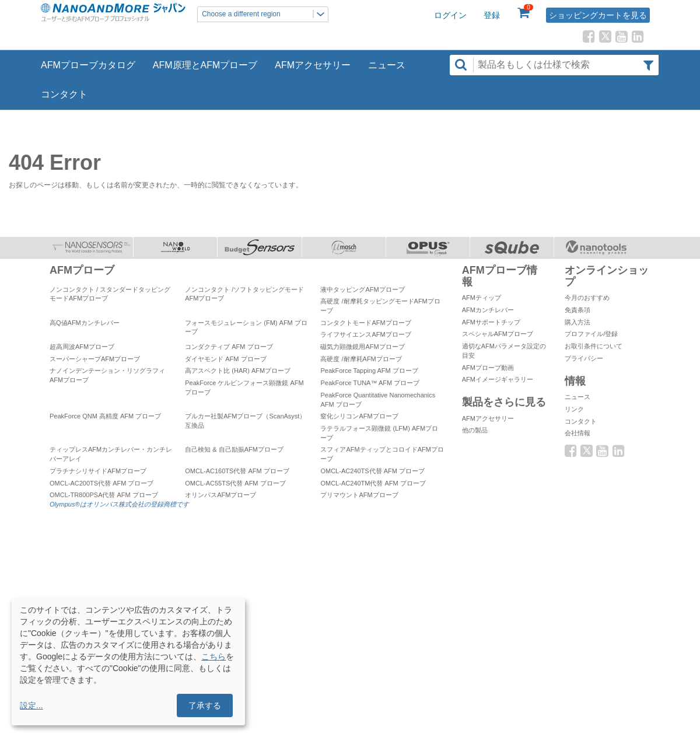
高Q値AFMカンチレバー (85, 323)
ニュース (387, 65)
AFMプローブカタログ (88, 65)
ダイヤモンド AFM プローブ (225, 359)
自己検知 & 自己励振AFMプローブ (234, 449)
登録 (492, 15)
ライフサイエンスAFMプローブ (365, 334)
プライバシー (584, 358)
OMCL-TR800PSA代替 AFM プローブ (104, 495)
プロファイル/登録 (591, 334)
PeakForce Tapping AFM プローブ (369, 371)
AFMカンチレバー (488, 310)
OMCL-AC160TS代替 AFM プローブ (237, 471)
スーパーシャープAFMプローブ (95, 359)
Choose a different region (265, 14)
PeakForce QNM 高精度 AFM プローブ (105, 416)
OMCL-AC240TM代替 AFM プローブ (373, 483)
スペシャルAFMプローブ (498, 334)
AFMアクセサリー (313, 65)
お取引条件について (594, 346)
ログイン (450, 15)
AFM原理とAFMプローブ (205, 65)
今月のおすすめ (587, 298)
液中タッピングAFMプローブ (362, 289)
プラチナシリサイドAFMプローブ (98, 471)
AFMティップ (482, 298)
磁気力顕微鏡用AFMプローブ (362, 347)
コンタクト (64, 94)
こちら (213, 656)
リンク (574, 409)
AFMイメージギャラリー (498, 379)
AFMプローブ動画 (488, 368)
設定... (32, 705)
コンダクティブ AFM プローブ (229, 347)
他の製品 (475, 430)
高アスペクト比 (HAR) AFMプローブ (238, 371)
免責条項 (577, 310)
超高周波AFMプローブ (82, 347)
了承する (205, 705)
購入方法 (577, 322)
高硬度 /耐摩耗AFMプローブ (361, 359)
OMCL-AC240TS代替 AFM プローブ (372, 471)
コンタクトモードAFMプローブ (365, 323)
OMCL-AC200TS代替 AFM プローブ (101, 483)
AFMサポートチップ (491, 322)
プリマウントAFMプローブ (359, 495)
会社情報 (577, 433)
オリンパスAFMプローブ (220, 495)
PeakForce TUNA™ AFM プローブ (370, 383)
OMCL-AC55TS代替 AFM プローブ (235, 483)
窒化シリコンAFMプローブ (359, 416)
